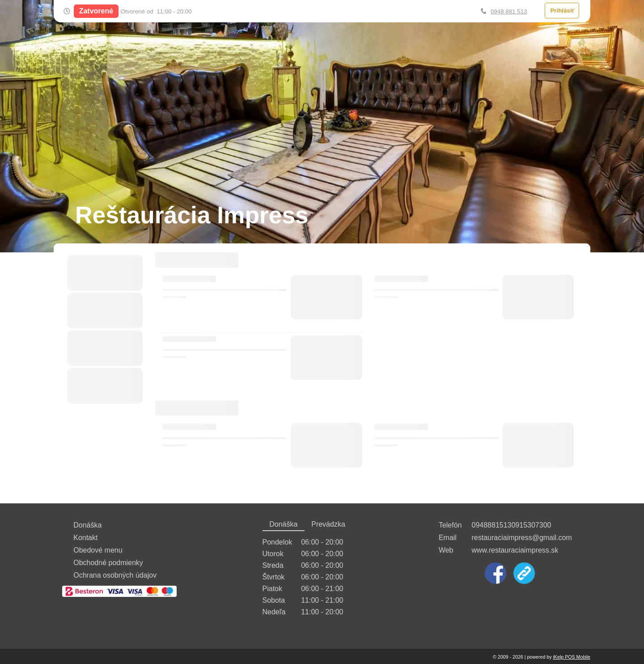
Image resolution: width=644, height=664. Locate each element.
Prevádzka (328, 524)
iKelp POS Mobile (572, 657)
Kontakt (85, 538)
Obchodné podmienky (108, 563)
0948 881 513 (509, 11)
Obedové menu (98, 550)
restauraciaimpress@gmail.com (521, 538)
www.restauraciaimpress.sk (515, 550)
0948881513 (491, 525)
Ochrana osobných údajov (115, 575)
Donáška (87, 525)
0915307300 (531, 525)
